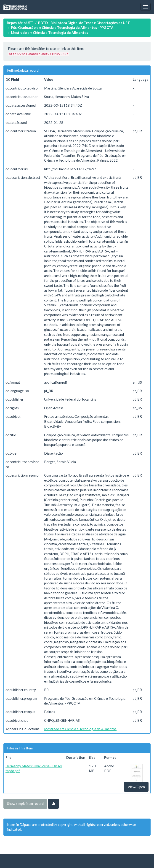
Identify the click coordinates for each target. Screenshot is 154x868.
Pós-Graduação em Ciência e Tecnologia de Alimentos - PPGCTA (62, 27)
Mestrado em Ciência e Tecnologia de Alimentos (49, 33)
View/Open (136, 787)
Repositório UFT (20, 23)
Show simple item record (25, 803)
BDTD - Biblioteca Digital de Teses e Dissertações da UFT (84, 23)
